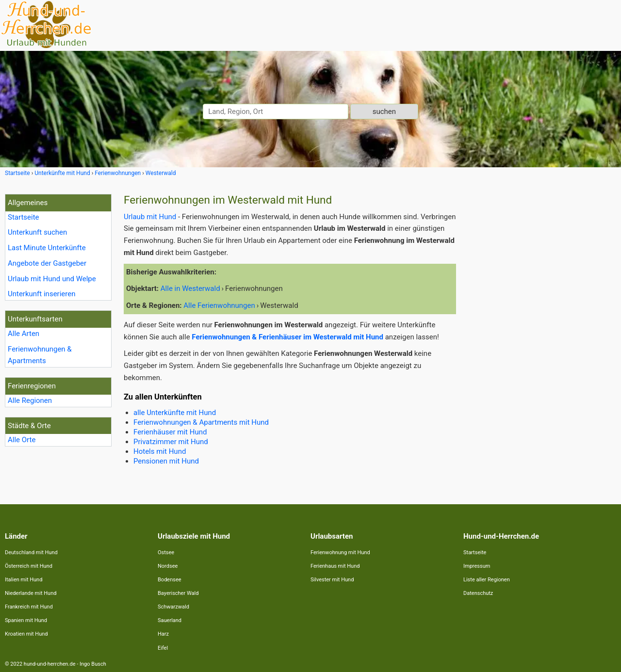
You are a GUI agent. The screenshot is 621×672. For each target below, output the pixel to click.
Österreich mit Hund (29, 566)
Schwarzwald (173, 607)
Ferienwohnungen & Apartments (40, 355)
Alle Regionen (30, 400)
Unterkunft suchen (37, 232)
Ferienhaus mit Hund (335, 566)
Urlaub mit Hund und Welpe (52, 279)
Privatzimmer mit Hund (171, 442)
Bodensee (170, 580)
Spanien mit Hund (26, 620)
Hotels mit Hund (160, 451)
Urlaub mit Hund (150, 217)
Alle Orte (22, 440)
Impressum (477, 566)
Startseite (24, 217)
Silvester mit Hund (332, 580)
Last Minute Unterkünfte (47, 248)
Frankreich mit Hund (29, 607)
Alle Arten (24, 334)
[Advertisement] (542, 339)
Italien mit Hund (24, 580)
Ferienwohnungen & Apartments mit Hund (201, 422)
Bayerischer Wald (178, 593)
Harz (163, 634)
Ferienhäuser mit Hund (170, 432)
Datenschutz (478, 593)
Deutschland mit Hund (31, 552)
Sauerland (170, 620)
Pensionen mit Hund (166, 461)
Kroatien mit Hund (26, 634)
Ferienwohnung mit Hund (340, 552)
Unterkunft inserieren (41, 294)
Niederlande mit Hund (31, 593)
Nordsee (168, 566)
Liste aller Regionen (487, 580)
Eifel (163, 648)
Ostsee (166, 552)
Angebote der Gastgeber (47, 263)
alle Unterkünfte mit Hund (175, 413)
